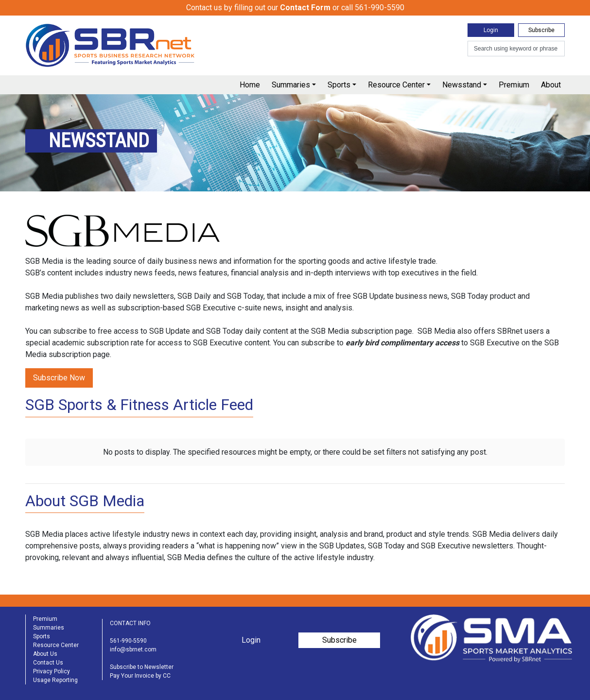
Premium (514, 85)
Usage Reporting (55, 680)
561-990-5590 (128, 641)
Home (250, 85)
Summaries (291, 85)
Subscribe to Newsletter (142, 667)
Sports (339, 85)
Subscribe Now (59, 378)
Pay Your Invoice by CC (140, 676)
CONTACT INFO (130, 623)
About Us (45, 654)
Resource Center (396, 85)
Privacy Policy (52, 671)
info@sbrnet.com (133, 649)
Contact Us (48, 663)
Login (491, 30)
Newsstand (462, 85)
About (551, 85)
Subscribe (541, 30)
